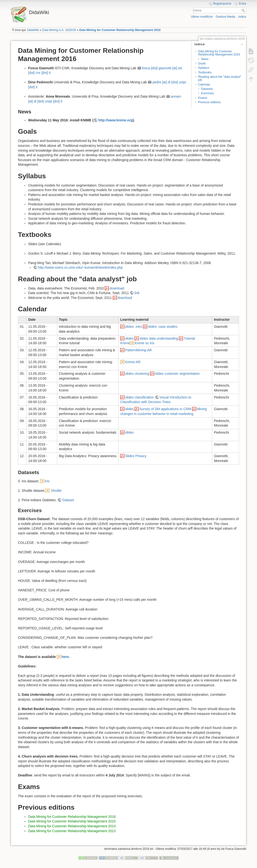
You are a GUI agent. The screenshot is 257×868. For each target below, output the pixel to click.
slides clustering (137, 374)
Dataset (68, 500)
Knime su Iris (144, 343)
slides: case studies (163, 327)
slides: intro (134, 327)
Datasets (207, 89)
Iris (47, 481)
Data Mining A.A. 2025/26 (59, 30)
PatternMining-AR (139, 350)
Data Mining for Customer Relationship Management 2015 (72, 821)
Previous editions (209, 102)
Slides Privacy (136, 456)
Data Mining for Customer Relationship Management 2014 (72, 826)
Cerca (244, 10)
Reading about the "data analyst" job (220, 78)
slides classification (140, 397)
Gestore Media (225, 17)
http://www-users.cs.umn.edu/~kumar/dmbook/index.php (80, 267)
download (117, 288)
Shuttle (56, 491)
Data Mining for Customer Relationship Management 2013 (72, 831)
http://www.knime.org (115, 120)
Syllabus (204, 68)
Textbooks (205, 72)
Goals (202, 63)
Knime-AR (133, 362)
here (65, 657)
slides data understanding (159, 338)
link (137, 293)
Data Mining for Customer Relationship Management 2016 (120, 30)
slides (129, 338)
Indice (242, 17)
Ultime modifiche (202, 17)
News (205, 59)
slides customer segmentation (177, 374)
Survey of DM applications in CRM (165, 409)
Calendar (204, 85)
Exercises (207, 93)
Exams (203, 98)
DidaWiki (33, 30)
